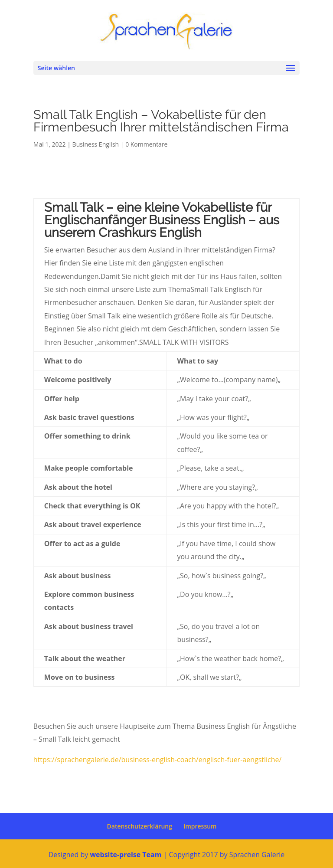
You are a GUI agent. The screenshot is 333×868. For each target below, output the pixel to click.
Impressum (200, 826)
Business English (96, 144)
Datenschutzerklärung (140, 826)
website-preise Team (126, 855)
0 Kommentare (146, 144)
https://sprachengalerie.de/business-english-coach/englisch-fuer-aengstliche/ (158, 760)
